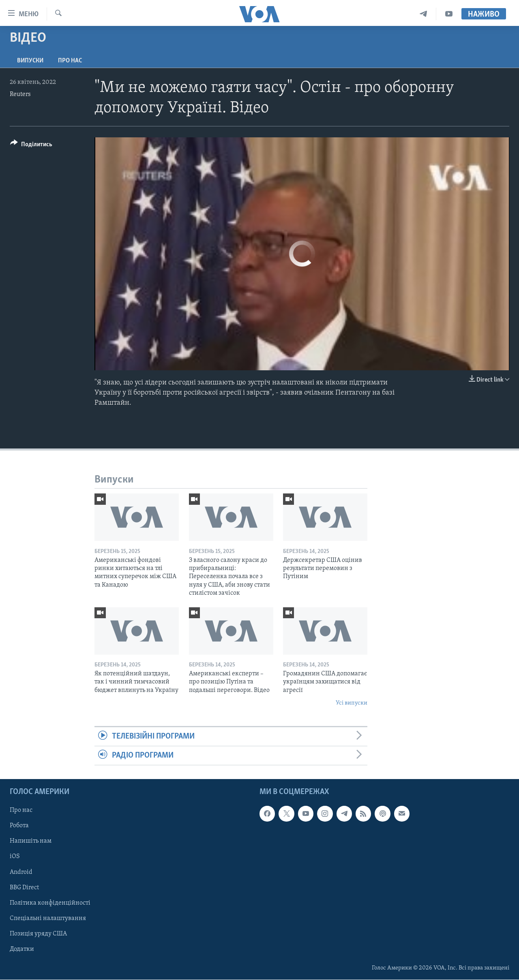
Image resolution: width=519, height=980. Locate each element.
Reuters (20, 94)
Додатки (22, 949)
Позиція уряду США (38, 934)
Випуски (30, 61)
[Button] (31, 146)
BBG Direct (24, 888)
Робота (19, 826)
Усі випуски (352, 703)
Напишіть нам (31, 841)
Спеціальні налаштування (48, 918)
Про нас (70, 61)
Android (21, 872)
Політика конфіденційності (50, 903)
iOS (15, 857)
